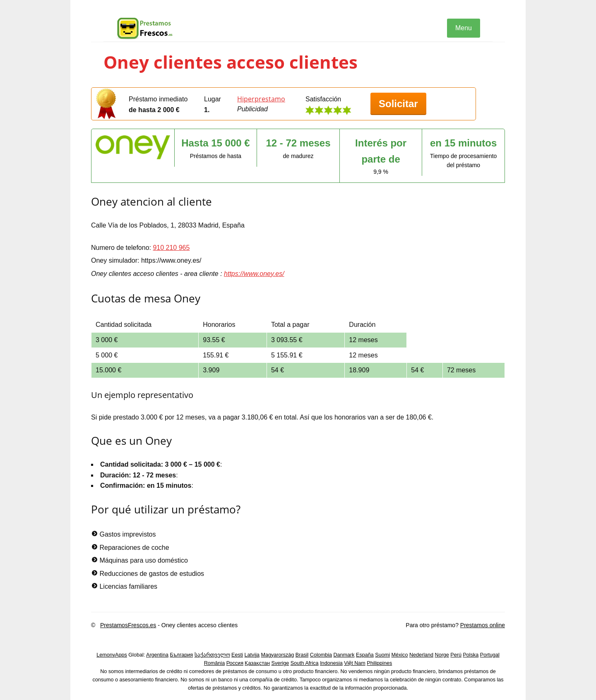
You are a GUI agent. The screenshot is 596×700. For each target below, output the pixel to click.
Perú (456, 655)
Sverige (280, 663)
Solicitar (398, 104)
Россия (235, 663)
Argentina (157, 655)
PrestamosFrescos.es (128, 625)
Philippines (379, 663)
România (214, 663)
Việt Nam (355, 663)
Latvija (252, 655)
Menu (464, 28)
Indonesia (331, 663)
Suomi (382, 655)
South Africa (305, 663)
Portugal (490, 655)
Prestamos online (483, 625)
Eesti (237, 655)
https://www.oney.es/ (254, 274)
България (181, 655)
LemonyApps (112, 655)
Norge (442, 655)
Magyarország (278, 655)
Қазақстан (257, 663)
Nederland (421, 655)
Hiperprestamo (261, 99)
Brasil (302, 655)
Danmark (344, 655)
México (400, 655)
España (365, 655)
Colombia (321, 655)
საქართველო (212, 655)
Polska (471, 655)
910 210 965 (171, 248)
